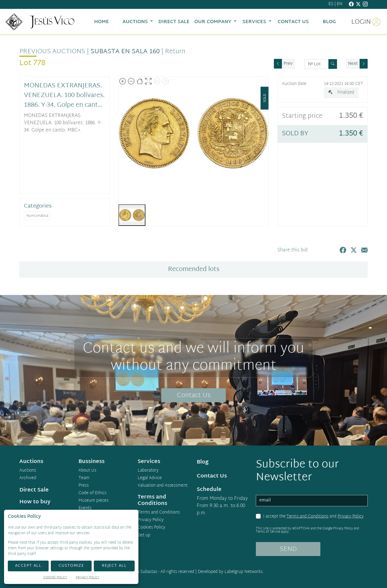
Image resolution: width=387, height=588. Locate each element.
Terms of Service (268, 532)
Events (85, 508)
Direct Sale (34, 490)
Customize (71, 566)
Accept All (28, 566)
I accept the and (313, 517)
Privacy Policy (351, 517)
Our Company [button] (214, 22)
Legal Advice (150, 478)
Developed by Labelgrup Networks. (231, 572)
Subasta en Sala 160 (125, 52)
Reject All (114, 566)
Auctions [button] (136, 22)
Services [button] (255, 22)
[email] (312, 501)
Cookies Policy (151, 528)
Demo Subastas (143, 572)
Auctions (28, 471)
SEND (288, 549)
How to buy (35, 502)
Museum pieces (94, 501)
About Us (87, 471)
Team (84, 478)
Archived (28, 478)
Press (84, 486)
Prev (288, 64)
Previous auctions (52, 52)
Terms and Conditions (307, 517)
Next (353, 64)
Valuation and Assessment (163, 486)
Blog (203, 462)
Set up (144, 535)
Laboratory (148, 471)
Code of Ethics (92, 493)
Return (175, 52)
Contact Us (194, 395)
